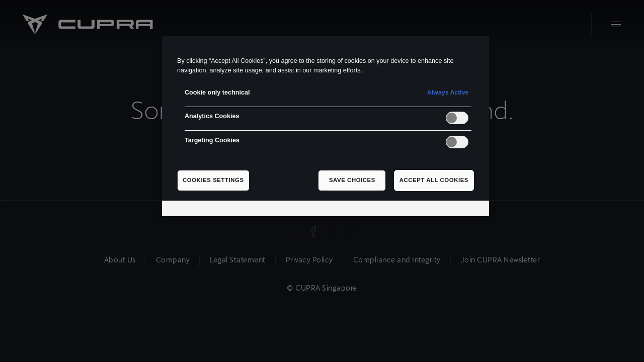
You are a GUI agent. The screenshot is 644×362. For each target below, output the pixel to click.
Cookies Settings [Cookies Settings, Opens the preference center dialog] (213, 180)
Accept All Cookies (434, 180)
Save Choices (352, 180)
